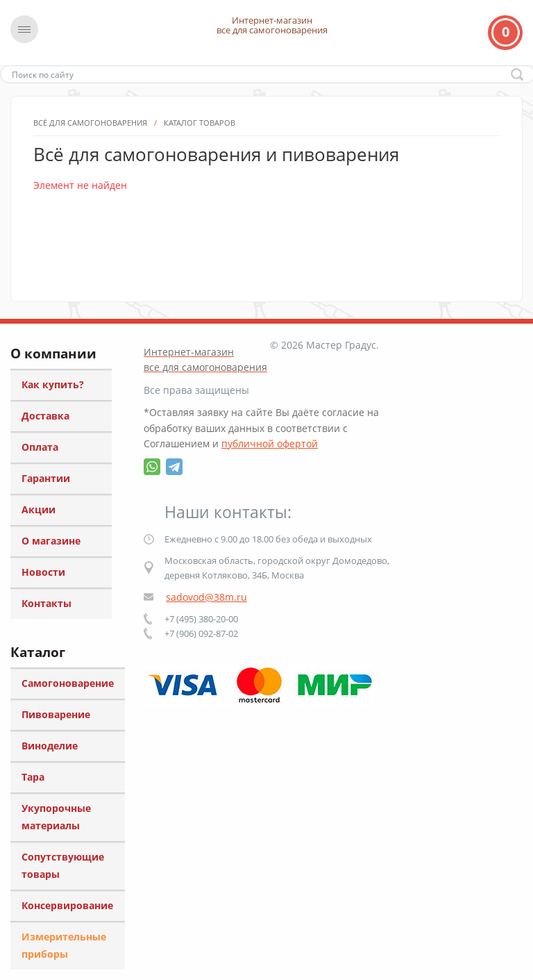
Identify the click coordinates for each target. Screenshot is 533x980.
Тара (33, 777)
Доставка (45, 416)
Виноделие (50, 746)
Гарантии (46, 478)
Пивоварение (56, 714)
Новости (43, 572)
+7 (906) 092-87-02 (201, 633)
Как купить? (53, 384)
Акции (39, 509)
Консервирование (67, 905)
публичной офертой (270, 443)
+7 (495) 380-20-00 (201, 619)
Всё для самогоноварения (90, 193)
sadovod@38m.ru (206, 597)
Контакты (46, 603)
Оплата (40, 447)
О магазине (51, 541)
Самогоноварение (68, 683)
